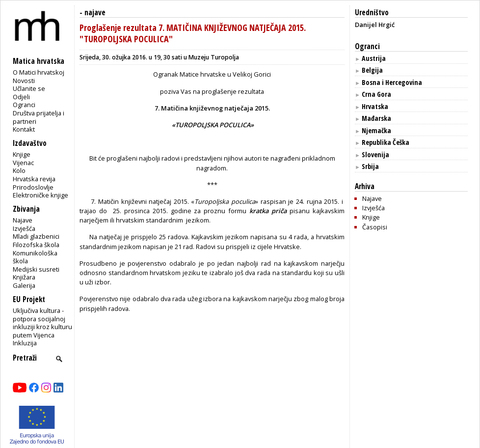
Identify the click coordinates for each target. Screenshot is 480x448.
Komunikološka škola (35, 257)
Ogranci (24, 105)
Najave (23, 220)
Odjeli (21, 97)
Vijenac (23, 163)
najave (95, 13)
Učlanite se (29, 88)
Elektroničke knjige (40, 195)
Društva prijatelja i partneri (39, 117)
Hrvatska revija (34, 179)
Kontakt (24, 129)
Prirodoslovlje (33, 187)
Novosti (24, 81)
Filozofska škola (36, 245)
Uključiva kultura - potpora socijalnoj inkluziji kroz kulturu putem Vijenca (42, 323)
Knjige (22, 154)
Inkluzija (25, 343)
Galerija (24, 285)
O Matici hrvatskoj (39, 72)
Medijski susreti (36, 269)
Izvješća (24, 228)
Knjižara (24, 277)
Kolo (19, 170)
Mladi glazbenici (36, 236)
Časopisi (375, 227)
